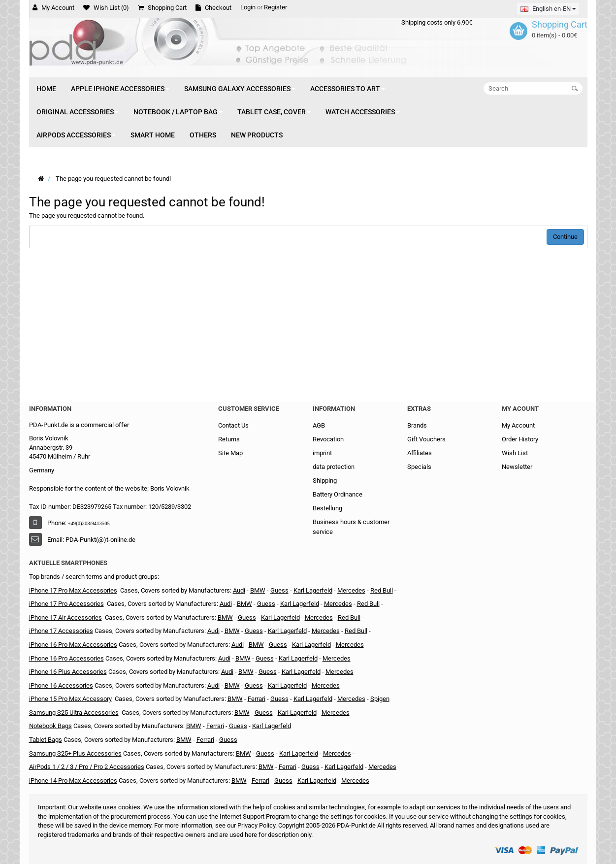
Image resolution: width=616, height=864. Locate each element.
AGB (319, 425)
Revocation (328, 439)
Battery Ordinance (338, 494)
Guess (247, 617)
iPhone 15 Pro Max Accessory (70, 699)
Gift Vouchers (426, 439)
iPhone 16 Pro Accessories (66, 658)
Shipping (325, 481)
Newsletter (517, 467)
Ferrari (257, 699)
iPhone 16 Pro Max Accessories (73, 645)
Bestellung (327, 508)
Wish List (515, 453)
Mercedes (351, 590)
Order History (520, 439)
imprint (322, 453)
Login (248, 7)
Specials (419, 467)
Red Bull (382, 590)
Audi (239, 590)
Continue (565, 237)
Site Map (230, 453)
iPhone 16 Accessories (61, 685)
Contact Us (233, 425)
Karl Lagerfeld (280, 617)
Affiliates (420, 453)
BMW (258, 590)
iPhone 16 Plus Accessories (68, 672)
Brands (417, 425)
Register (276, 7)
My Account (518, 425)
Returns (229, 439)
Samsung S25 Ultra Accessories (74, 713)
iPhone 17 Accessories (61, 631)
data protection (334, 467)
